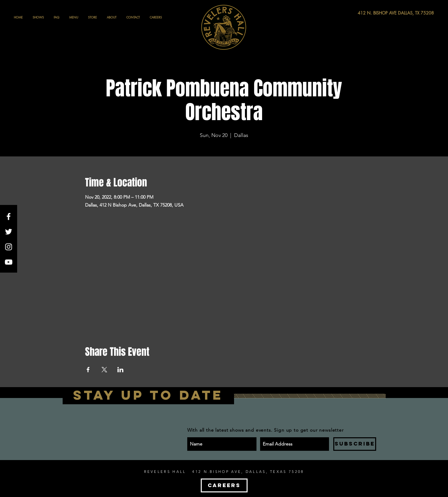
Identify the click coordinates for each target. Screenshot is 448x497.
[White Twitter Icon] (9, 232)
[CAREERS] (224, 485)
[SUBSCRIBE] (355, 444)
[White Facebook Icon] (9, 216)
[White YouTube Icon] (9, 262)
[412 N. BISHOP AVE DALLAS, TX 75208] (372, 13)
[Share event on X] (104, 370)
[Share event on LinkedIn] (120, 370)
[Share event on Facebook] (88, 370)
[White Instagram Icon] (9, 247)
